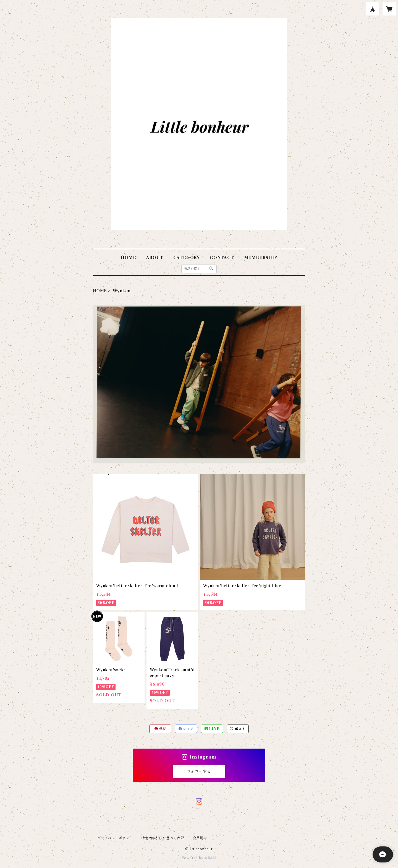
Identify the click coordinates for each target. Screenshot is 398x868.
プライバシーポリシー (115, 838)
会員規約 (200, 838)
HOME (128, 258)
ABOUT (155, 258)
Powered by (199, 858)
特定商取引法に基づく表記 (163, 838)
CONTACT (222, 258)
